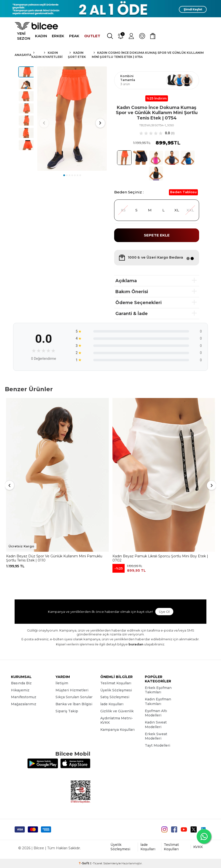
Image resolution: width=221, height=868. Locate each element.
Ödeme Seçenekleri (138, 303)
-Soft (84, 863)
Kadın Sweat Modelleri (156, 725)
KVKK (198, 847)
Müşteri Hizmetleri (72, 690)
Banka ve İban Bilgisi (74, 704)
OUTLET (92, 36)
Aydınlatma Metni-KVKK (117, 720)
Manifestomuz (24, 697)
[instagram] (164, 829)
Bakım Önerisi (132, 292)
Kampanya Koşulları (117, 730)
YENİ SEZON (24, 36)
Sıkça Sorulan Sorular (74, 697)
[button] (64, 175)
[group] (72, 119)
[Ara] (110, 36)
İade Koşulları (112, 704)
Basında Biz (21, 683)
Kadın (37, 57)
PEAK (74, 36)
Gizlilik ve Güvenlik (117, 711)
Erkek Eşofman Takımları (158, 690)
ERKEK (58, 36)
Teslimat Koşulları (116, 683)
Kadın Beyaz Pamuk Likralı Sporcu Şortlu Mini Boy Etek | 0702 (160, 558)
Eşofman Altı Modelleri (156, 713)
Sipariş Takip (67, 711)
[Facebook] (174, 829)
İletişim (62, 683)
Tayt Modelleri (157, 745)
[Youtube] (184, 829)
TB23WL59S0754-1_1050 (157, 125)
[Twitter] (194, 829)
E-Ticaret (96, 863)
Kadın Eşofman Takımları (158, 701)
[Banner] (110, 9)
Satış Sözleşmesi (115, 697)
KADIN (41, 36)
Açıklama (126, 281)
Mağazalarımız (24, 704)
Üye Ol (164, 612)
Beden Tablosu (183, 192)
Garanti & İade (132, 314)
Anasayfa (23, 55)
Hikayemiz (20, 690)
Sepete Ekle (157, 235)
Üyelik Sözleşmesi (116, 690)
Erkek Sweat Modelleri (156, 736)
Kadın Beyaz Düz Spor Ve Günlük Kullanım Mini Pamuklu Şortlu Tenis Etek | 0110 (54, 558)
